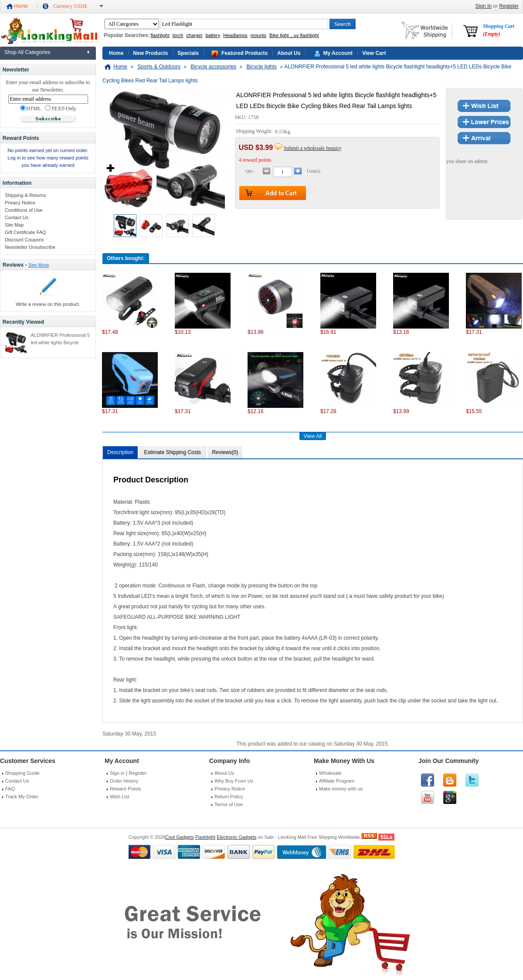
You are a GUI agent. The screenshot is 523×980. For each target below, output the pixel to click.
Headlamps (235, 35)
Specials (188, 53)
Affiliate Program (337, 781)
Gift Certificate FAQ (25, 232)
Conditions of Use (24, 210)
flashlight (160, 35)
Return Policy (229, 797)
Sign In (484, 6)
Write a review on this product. (48, 304)
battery (213, 35)
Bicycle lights (261, 67)
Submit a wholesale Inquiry (312, 148)
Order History (124, 781)
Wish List (120, 797)
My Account (338, 53)
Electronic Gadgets (236, 837)
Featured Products (245, 53)
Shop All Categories (27, 52)
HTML (31, 109)
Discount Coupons (24, 240)
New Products (150, 53)
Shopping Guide (22, 773)
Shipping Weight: (255, 132)
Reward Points (126, 789)
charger (194, 35)
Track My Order (22, 797)
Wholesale (330, 773)
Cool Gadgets (180, 837)
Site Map (14, 225)
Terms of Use (229, 804)
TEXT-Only (61, 109)
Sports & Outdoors (159, 67)
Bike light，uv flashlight (294, 35)
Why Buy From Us (234, 781)
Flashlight (205, 837)
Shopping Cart (499, 30)
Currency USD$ (70, 6)
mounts (258, 35)
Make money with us (341, 789)
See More (39, 265)
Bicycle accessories (213, 67)
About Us (289, 53)
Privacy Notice (20, 203)
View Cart (374, 53)
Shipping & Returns (25, 195)
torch (178, 35)
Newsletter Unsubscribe (30, 247)
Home (21, 6)
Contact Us (17, 217)
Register (509, 6)
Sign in (117, 773)
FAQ (10, 789)
